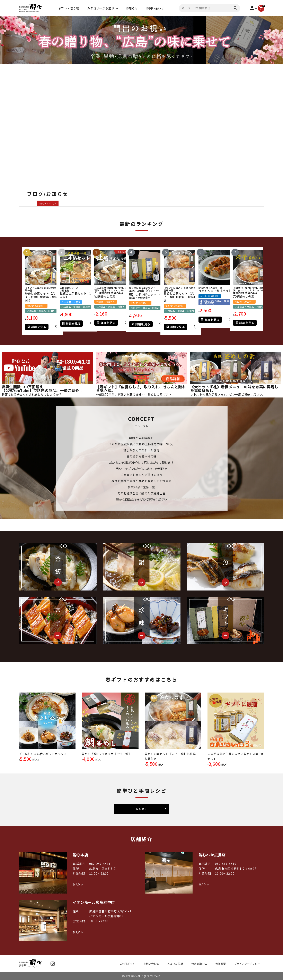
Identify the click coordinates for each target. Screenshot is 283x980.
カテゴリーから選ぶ (101, 8)
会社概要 (221, 964)
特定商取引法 (199, 964)
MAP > (78, 885)
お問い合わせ (155, 8)
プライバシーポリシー (247, 964)
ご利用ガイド (127, 964)
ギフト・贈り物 (68, 8)
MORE (141, 809)
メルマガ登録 (175, 964)
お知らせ (132, 8)
